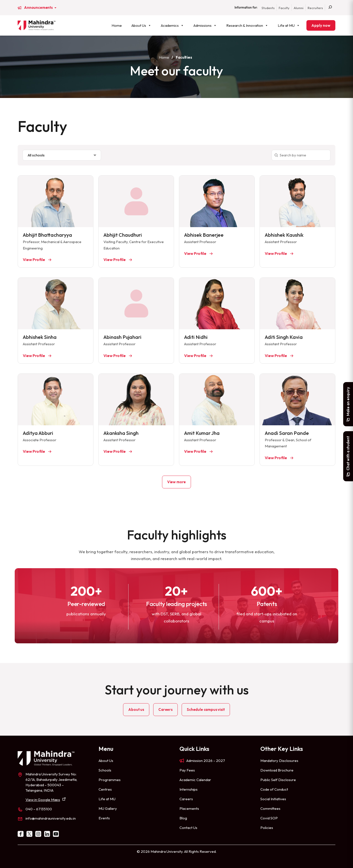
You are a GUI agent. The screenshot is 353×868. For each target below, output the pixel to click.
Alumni (299, 8)
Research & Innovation (247, 25)
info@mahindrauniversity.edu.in (51, 818)
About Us (141, 25)
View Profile (34, 260)
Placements (189, 808)
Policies (267, 828)
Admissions (205, 25)
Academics (172, 25)
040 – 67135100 (39, 809)
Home (117, 25)
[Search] (330, 8)
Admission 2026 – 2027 (206, 761)
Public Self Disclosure (278, 780)
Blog (183, 818)
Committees (270, 808)
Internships (189, 789)
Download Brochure (277, 770)
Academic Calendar (195, 780)
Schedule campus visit (206, 710)
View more (177, 482)
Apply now (321, 25)
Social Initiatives (273, 799)
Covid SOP (269, 818)
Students (268, 8)
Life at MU (289, 25)
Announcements (39, 8)
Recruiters (315, 8)
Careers (165, 710)
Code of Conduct (274, 789)
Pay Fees (187, 770)
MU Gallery (108, 808)
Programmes (110, 780)
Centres (105, 789)
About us (136, 710)
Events (104, 818)
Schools (105, 770)
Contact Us (188, 828)
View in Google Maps (43, 800)
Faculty (284, 8)
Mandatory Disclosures (279, 761)
